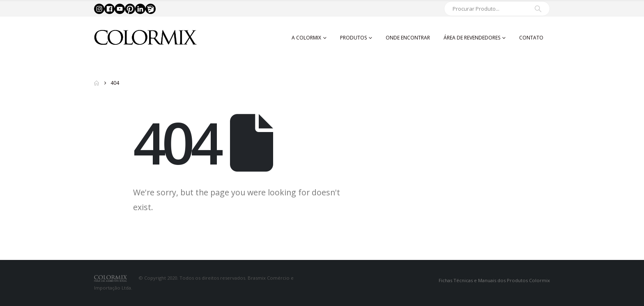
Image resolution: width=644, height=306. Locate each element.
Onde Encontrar (408, 38)
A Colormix (306, 38)
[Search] (538, 9)
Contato (531, 38)
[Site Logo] (145, 38)
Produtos (353, 38)
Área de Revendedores (472, 38)
